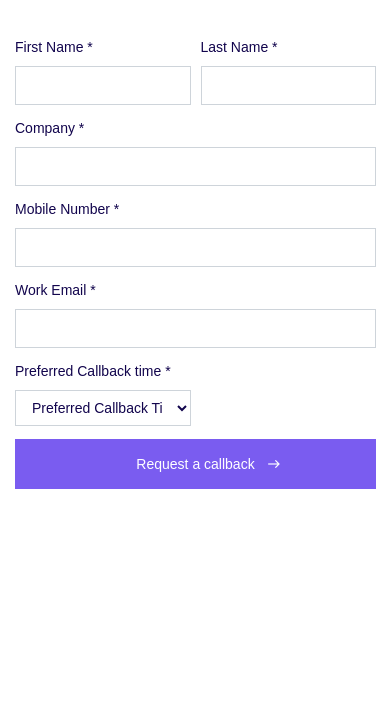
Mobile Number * (67, 209)
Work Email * (55, 290)
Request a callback (195, 464)
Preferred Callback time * (93, 371)
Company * (49, 128)
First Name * (54, 47)
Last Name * (239, 47)
